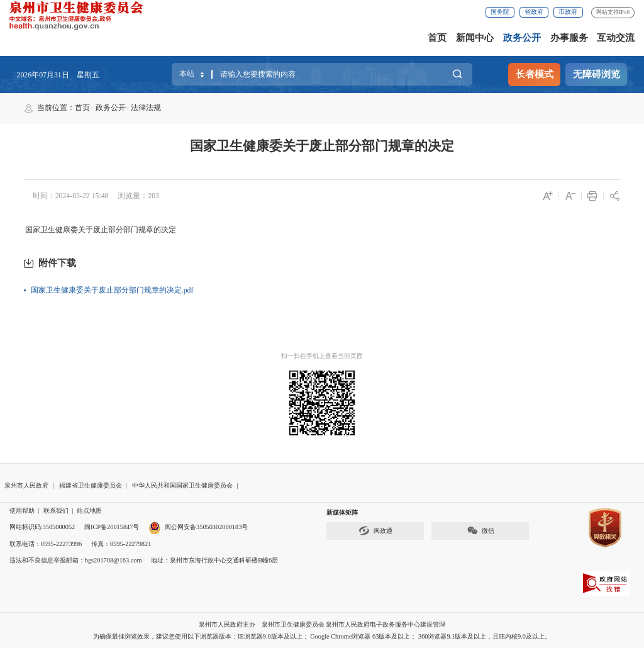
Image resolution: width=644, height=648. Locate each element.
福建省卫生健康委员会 (91, 485)
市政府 (568, 12)
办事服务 (569, 38)
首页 (437, 38)
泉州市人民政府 (26, 485)
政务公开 (522, 38)
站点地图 (89, 511)
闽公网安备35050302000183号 (198, 527)
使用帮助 (22, 511)
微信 (480, 531)
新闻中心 (475, 38)
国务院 (500, 12)
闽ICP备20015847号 (112, 527)
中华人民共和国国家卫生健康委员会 (182, 485)
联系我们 (56, 511)
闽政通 (375, 531)
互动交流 (616, 38)
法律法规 (146, 108)
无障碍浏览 (597, 74)
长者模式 (535, 74)
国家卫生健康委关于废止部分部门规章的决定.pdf (112, 290)
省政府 (534, 12)
